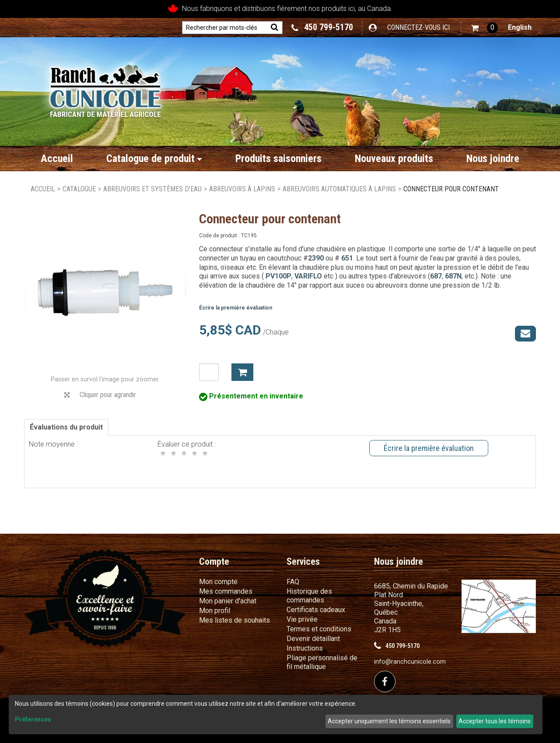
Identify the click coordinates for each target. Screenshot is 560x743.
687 (436, 276)
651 (347, 258)
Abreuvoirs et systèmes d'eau (152, 189)
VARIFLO (308, 276)
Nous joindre (493, 158)
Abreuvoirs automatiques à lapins (339, 189)
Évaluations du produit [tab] (66, 427)
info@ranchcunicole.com (410, 662)
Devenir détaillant (313, 639)
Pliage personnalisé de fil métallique (322, 662)
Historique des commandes (309, 596)
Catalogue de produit (154, 158)
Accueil (57, 158)
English (520, 27)
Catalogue (79, 189)
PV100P (278, 276)
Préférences (33, 719)
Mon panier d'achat (228, 601)
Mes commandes (226, 591)
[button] (485, 28)
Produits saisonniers (278, 158)
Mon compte (218, 582)
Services (303, 562)
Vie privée (302, 619)
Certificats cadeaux (316, 610)
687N (453, 276)
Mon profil (215, 611)
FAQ (293, 582)
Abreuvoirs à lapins (242, 189)
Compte (214, 562)
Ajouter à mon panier (242, 372)
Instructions (305, 648)
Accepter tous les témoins (495, 721)
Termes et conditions (319, 629)
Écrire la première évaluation (236, 308)
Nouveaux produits (394, 158)
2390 (316, 258)
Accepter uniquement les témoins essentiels (389, 721)
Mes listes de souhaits (234, 620)
